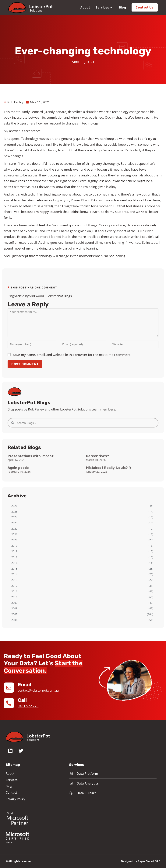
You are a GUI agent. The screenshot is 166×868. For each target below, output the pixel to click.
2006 (14, 620)
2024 (14, 517)
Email (25, 685)
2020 (14, 540)
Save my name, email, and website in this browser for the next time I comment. (72, 355)
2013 (14, 580)
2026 (14, 506)
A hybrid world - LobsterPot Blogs (47, 296)
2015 (14, 568)
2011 (14, 591)
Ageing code (18, 468)
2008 (14, 608)
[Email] (9, 688)
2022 (14, 529)
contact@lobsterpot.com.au (38, 690)
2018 (14, 551)
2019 (14, 546)
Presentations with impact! (31, 456)
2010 (14, 597)
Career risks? (97, 456)
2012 (14, 586)
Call (22, 700)
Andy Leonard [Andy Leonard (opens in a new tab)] (32, 112)
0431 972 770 (28, 706)
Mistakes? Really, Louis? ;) (108, 468)
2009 (14, 603)
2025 (14, 511)
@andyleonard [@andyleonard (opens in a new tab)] (55, 112)
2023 (14, 523)
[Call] (9, 703)
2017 (14, 557)
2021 (14, 534)
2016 (14, 563)
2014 (14, 574)
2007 (14, 614)
